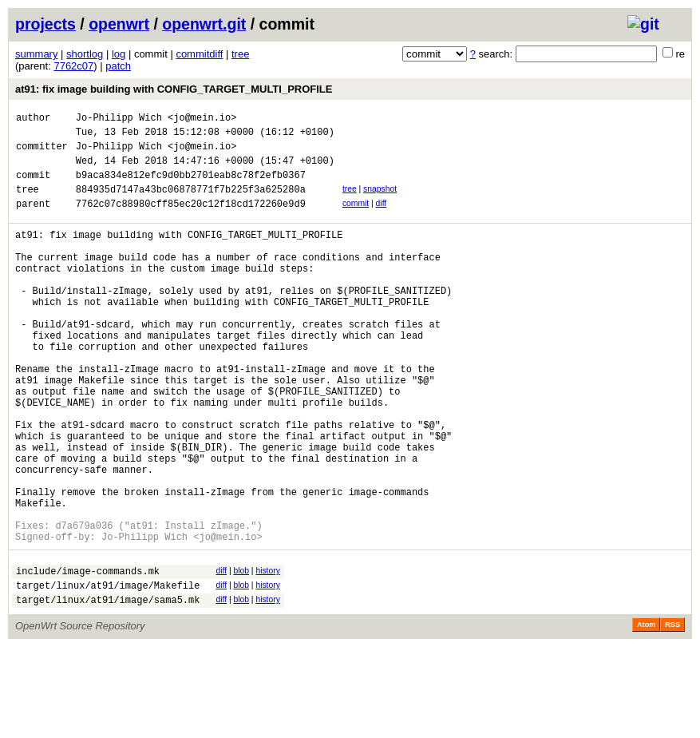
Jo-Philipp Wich (119, 119)
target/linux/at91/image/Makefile (108, 674)
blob (241, 655)
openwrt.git (204, 24)
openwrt (119, 24)
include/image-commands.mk (88, 657)
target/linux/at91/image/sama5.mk (108, 690)
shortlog (85, 54)
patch (118, 66)
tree (240, 54)
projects (45, 24)
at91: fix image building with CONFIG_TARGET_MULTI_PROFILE (174, 89)
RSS (672, 716)
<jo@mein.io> (202, 119)
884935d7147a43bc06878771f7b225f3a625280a (191, 203)
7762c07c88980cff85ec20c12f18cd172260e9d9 (191, 220)
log (119, 54)
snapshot (380, 201)
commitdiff (199, 54)
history (267, 655)
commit (356, 218)
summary (36, 54)
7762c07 (73, 66)
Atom (646, 716)
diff (382, 218)
